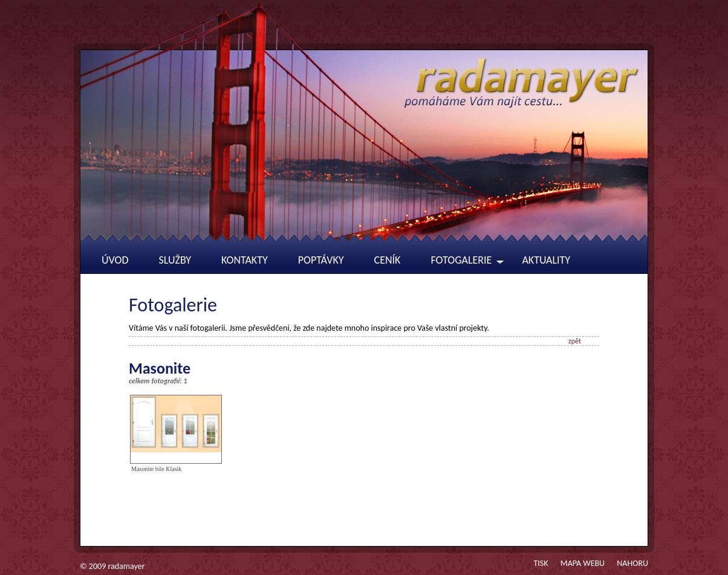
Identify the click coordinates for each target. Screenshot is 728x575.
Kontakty (245, 260)
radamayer (126, 566)
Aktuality (546, 260)
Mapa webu (583, 563)
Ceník (388, 260)
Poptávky (321, 260)
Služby (175, 260)
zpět (575, 341)
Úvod (115, 260)
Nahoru (632, 563)
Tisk (541, 563)
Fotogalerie (461, 260)
